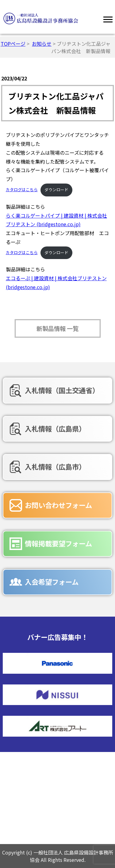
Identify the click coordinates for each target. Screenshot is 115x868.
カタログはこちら (22, 190)
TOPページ (13, 44)
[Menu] (108, 18)
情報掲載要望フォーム (58, 543)
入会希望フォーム (52, 582)
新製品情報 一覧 (57, 328)
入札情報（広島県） (55, 428)
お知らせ (42, 44)
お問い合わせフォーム (58, 505)
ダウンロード (56, 190)
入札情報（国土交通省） (62, 390)
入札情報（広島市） (55, 467)
